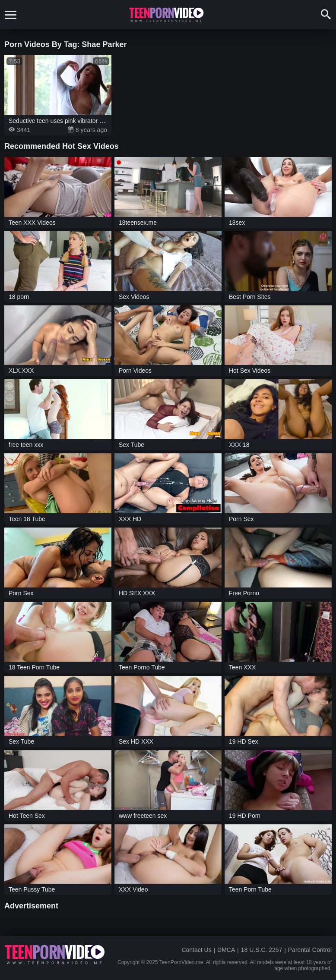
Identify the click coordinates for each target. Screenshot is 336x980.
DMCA (226, 950)
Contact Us (196, 950)
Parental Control (310, 950)
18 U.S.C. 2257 (262, 950)
